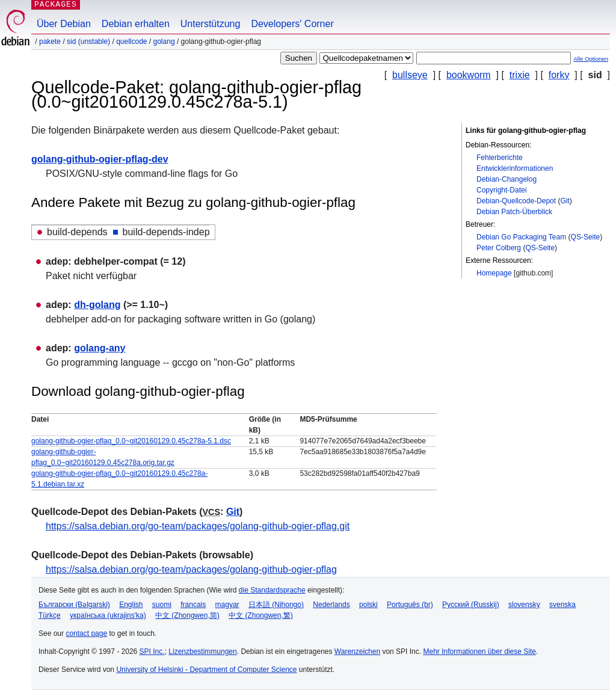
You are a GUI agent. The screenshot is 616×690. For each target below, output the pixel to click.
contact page (86, 633)
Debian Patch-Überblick (514, 212)
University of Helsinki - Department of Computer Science (206, 670)
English (131, 605)
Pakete (50, 42)
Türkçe (50, 615)
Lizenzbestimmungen (202, 651)
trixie (520, 75)
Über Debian (64, 24)
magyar (227, 605)
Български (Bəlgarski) (74, 605)
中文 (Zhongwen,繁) (261, 615)
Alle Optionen (591, 59)
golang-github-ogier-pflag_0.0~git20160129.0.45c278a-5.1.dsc (131, 441)
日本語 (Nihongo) (276, 605)
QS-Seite (586, 237)
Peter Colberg (499, 248)
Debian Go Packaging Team (521, 237)
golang (164, 42)
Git (565, 201)
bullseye (410, 75)
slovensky (524, 605)
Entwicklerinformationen (515, 168)
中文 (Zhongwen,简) (187, 615)
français (193, 605)
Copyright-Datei (501, 190)
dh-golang (97, 305)
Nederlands (331, 605)
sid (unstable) (88, 42)
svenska (562, 605)
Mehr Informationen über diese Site (479, 651)
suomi (162, 605)
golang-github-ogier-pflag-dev (100, 159)
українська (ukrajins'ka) (108, 615)
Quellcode (131, 42)
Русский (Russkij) (471, 605)
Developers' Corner (292, 24)
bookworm (469, 75)
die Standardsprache (272, 590)
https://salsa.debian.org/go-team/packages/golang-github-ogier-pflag (191, 569)
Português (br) (410, 605)
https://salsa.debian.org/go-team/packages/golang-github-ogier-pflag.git (198, 526)
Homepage (494, 273)
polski (368, 605)
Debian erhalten (136, 24)
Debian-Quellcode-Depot (516, 201)
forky (559, 75)
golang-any (100, 348)
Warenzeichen (357, 651)
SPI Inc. (152, 651)
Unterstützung (211, 24)
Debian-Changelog (507, 179)
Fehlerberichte (500, 158)
